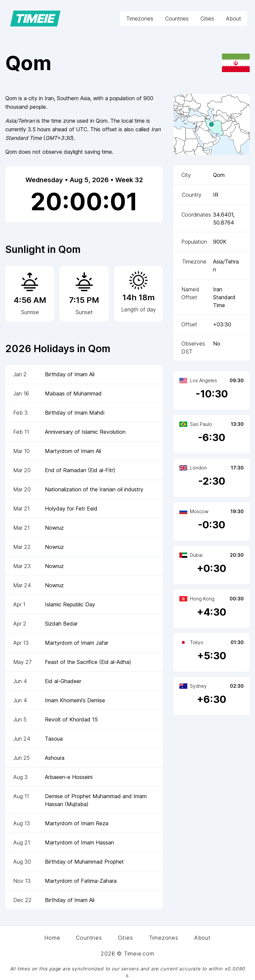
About (234, 19)
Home (52, 938)
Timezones (140, 19)
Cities (207, 19)
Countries (177, 19)
